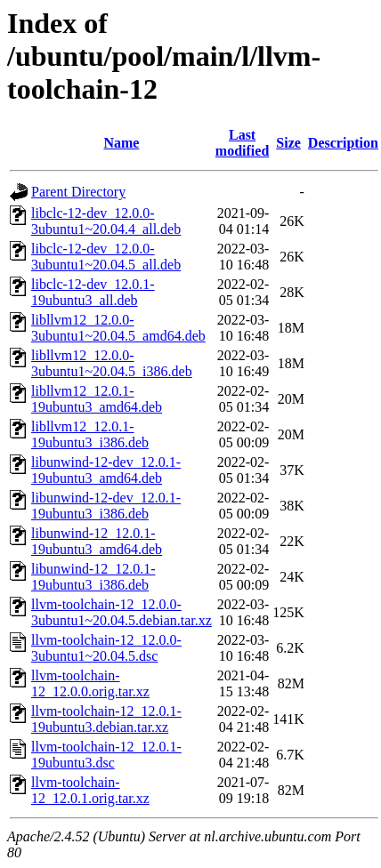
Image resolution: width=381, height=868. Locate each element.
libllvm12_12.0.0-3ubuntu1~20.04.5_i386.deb (112, 363)
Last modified (242, 143)
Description (343, 143)
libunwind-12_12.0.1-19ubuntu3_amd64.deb (97, 541)
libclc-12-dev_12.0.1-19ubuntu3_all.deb (93, 292)
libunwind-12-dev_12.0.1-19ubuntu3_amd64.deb (106, 470)
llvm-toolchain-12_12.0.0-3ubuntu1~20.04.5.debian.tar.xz (122, 612)
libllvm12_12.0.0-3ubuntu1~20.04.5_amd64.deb (118, 328)
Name (121, 143)
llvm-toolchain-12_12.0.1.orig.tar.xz (90, 790)
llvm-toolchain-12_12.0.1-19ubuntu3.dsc (106, 755)
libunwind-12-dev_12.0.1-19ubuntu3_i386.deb (106, 506)
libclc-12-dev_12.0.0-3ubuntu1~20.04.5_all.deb (106, 257)
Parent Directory (78, 192)
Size (288, 143)
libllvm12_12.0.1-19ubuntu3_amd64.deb (97, 399)
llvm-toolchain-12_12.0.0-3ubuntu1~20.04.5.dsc (106, 648)
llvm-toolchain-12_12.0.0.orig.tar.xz (90, 683)
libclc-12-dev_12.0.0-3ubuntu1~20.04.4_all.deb (106, 221)
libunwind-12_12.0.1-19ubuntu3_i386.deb (93, 577)
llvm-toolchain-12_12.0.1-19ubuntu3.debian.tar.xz (106, 719)
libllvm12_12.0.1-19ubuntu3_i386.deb (90, 434)
